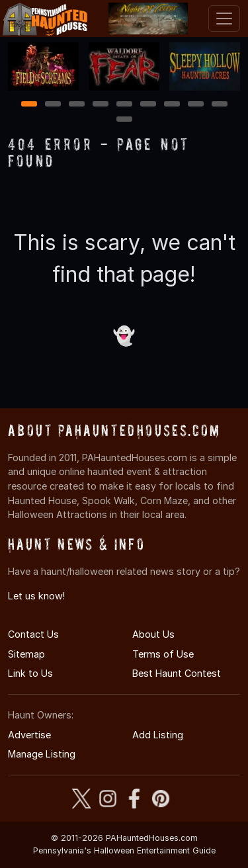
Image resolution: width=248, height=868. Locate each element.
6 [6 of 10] (148, 105)
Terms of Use (163, 654)
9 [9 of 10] (219, 105)
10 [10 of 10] (125, 120)
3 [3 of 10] (77, 105)
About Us (153, 634)
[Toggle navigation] (224, 19)
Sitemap (26, 654)
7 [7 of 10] (172, 105)
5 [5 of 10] (124, 105)
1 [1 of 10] (29, 105)
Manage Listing (42, 754)
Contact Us (33, 634)
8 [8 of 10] (195, 105)
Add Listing (158, 735)
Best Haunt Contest (177, 673)
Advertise (29, 735)
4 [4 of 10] (101, 105)
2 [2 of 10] (53, 105)
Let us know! (36, 596)
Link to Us (30, 673)
